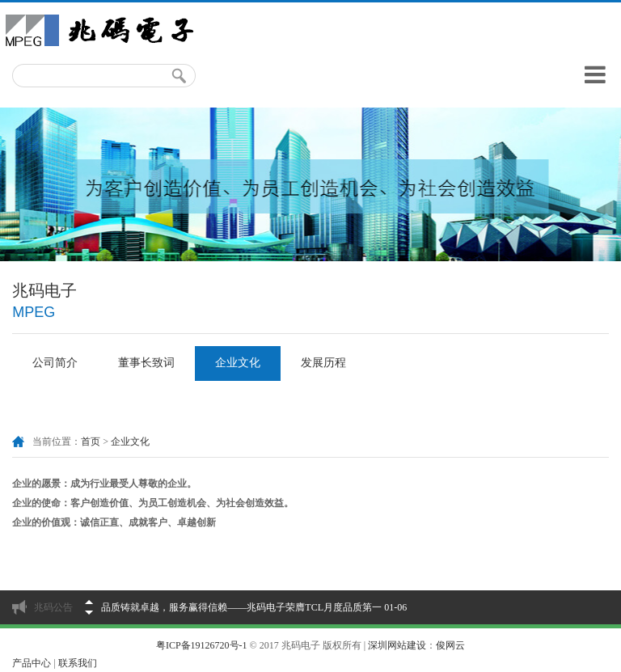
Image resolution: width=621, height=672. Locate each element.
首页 (91, 442)
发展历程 (323, 363)
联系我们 (78, 663)
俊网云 (450, 645)
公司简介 (55, 363)
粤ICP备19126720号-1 (202, 645)
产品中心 (32, 663)
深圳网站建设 (397, 645)
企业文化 (238, 363)
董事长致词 (146, 363)
